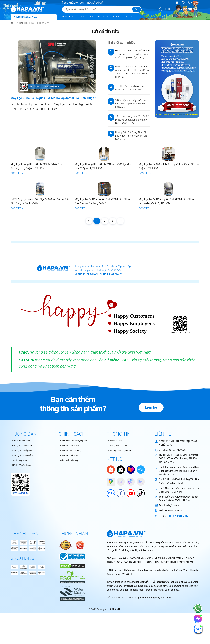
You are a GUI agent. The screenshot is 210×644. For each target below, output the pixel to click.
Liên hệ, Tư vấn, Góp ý (22, 508)
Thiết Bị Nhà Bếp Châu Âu (183, 588)
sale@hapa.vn (173, 547)
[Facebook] (119, 534)
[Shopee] (111, 511)
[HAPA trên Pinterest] (129, 522)
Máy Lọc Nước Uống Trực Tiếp (182, 584)
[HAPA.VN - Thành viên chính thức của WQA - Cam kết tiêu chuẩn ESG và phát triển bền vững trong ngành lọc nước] (72, 617)
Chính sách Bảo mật (70, 498)
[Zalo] (109, 534)
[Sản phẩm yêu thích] (183, 3)
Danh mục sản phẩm (25, 17)
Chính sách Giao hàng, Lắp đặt (75, 482)
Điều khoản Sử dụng (70, 503)
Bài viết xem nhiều (122, 42)
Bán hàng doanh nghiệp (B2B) (123, 492)
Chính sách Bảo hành (70, 487)
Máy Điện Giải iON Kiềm (120, 588)
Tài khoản (195, 3)
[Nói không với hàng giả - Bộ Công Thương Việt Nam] (80, 587)
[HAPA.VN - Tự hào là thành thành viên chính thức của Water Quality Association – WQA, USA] (72, 634)
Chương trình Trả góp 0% (24, 492)
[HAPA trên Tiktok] (139, 534)
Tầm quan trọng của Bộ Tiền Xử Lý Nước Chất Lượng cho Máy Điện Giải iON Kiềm (132, 120)
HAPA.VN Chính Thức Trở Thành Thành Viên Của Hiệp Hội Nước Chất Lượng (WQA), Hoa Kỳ (133, 54)
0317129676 (179, 492)
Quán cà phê (171, 632)
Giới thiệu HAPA (116, 482)
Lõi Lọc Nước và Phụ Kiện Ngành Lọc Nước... (131, 592)
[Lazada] (131, 511)
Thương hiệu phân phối (119, 487)
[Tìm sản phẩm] (102, 9)
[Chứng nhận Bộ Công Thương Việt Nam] (72, 598)
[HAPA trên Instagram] (119, 522)
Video (91, 16)
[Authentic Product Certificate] (66, 587)
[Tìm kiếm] (137, 9)
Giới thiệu (116, 16)
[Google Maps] (109, 522)
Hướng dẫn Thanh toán (23, 487)
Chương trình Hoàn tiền (23, 498)
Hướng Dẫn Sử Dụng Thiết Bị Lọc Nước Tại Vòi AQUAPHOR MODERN (131, 136)
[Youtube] (129, 534)
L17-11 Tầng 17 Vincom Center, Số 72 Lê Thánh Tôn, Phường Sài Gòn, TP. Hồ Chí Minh (179, 500)
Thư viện (67, 16)
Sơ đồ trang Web (20, 503)
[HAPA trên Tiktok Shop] (121, 511)
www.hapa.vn (175, 552)
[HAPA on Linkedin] (139, 522)
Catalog (81, 16)
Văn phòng (113, 632)
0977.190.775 (188, 9)
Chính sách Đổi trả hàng (72, 492)
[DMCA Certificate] (72, 607)
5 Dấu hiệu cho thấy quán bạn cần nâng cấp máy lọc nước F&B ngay (131, 104)
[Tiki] (141, 511)
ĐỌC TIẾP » (17, 194)
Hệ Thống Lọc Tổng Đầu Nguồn (151, 588)
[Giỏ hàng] (177, 3)
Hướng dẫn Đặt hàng (22, 482)
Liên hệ (129, 16)
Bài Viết (103, 16)
